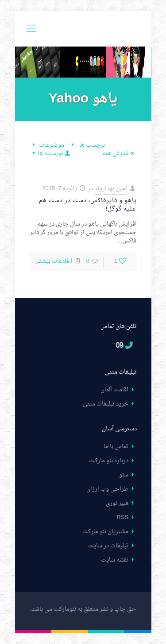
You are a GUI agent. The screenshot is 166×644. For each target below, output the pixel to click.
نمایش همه (119, 154)
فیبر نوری (117, 503)
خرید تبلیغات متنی (106, 404)
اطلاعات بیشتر (54, 261)
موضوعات (47, 145)
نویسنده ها (50, 154)
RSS (123, 517)
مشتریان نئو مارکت (105, 532)
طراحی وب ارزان (107, 489)
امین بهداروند (111, 189)
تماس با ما (116, 447)
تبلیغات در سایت (108, 546)
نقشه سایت (115, 560)
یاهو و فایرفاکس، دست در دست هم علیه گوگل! (88, 205)
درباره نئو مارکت (109, 461)
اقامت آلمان (114, 390)
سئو (124, 475)
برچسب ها (87, 145)
